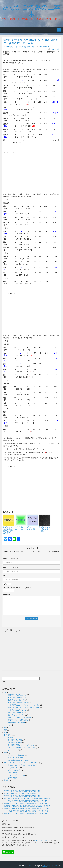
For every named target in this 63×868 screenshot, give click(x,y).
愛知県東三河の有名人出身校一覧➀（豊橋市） (45, 529)
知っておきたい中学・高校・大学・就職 (22, 748)
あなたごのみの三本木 (31, 10)
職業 (5, 753)
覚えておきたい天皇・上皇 (17, 697)
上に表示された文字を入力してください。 (18, 588)
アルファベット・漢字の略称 (18, 720)
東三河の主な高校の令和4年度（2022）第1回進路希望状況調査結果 (27, 798)
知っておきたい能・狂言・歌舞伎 (20, 718)
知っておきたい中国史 (16, 712)
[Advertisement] (33, 170)
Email (5, 567)
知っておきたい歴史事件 (17, 715)
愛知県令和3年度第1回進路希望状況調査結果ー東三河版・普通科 (26, 808)
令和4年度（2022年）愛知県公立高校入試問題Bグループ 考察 (26, 801)
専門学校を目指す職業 (16, 758)
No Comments (44, 47)
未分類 (6, 780)
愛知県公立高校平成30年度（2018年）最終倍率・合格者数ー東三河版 (31, 42)
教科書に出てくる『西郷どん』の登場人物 (23, 765)
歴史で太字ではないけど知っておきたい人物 (23, 707)
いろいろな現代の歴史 (11, 768)
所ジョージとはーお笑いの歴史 (33, 528)
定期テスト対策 (13, 750)
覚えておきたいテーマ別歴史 (18, 702)
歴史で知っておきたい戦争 (17, 695)
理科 (5, 733)
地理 (10, 725)
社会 (5, 692)
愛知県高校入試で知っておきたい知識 (21, 745)
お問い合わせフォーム (41, 840)
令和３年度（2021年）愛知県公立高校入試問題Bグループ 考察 (26, 811)
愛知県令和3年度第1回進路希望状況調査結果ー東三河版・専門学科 (27, 806)
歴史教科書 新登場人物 (17, 723)
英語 (5, 728)
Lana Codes (28, 866)
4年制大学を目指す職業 (16, 755)
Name (5, 559)
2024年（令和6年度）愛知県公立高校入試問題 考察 (22, 796)
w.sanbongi (55, 49)
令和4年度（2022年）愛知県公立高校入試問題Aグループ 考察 (26, 803)
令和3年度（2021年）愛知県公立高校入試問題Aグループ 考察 (26, 813)
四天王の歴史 (13, 773)
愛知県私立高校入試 (15, 743)
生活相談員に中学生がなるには (21, 528)
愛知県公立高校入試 (15, 740)
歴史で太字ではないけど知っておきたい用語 (23, 705)
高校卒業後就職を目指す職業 (18, 760)
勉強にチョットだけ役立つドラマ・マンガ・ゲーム (21, 763)
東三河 (24, 47)
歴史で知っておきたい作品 (17, 710)
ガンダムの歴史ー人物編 (17, 775)
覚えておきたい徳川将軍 (17, 700)
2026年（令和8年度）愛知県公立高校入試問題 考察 (22, 791)
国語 (5, 730)
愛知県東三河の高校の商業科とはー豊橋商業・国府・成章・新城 (9, 530)
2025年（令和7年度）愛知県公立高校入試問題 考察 (22, 793)
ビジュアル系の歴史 (15, 770)
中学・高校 (31, 47)
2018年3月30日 (12, 47)
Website (6, 576)
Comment (7, 594)
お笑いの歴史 (13, 778)
